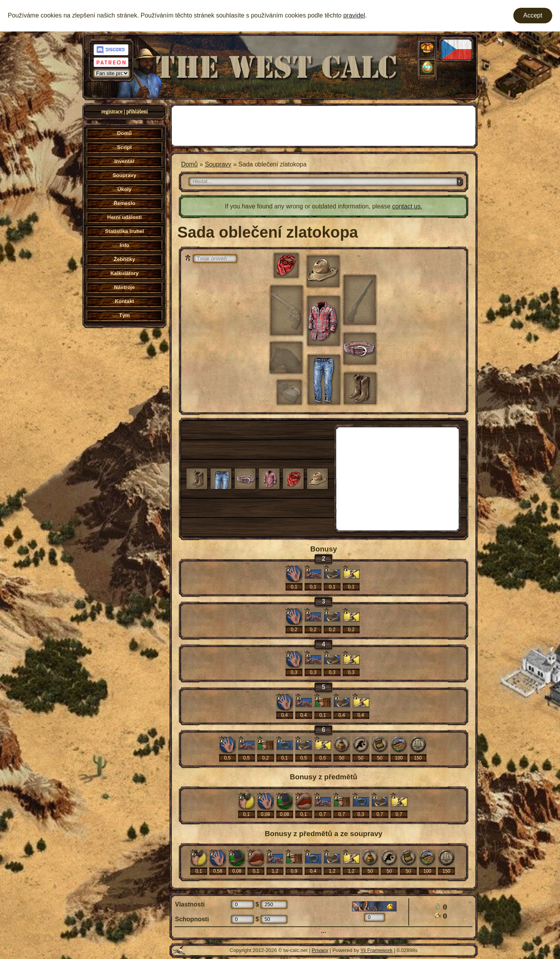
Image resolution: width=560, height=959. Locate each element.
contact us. (407, 206)
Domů (190, 164)
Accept (533, 15)
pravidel (354, 15)
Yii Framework (377, 950)
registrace (112, 111)
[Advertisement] (324, 125)
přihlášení (137, 111)
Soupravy (218, 164)
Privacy (320, 950)
